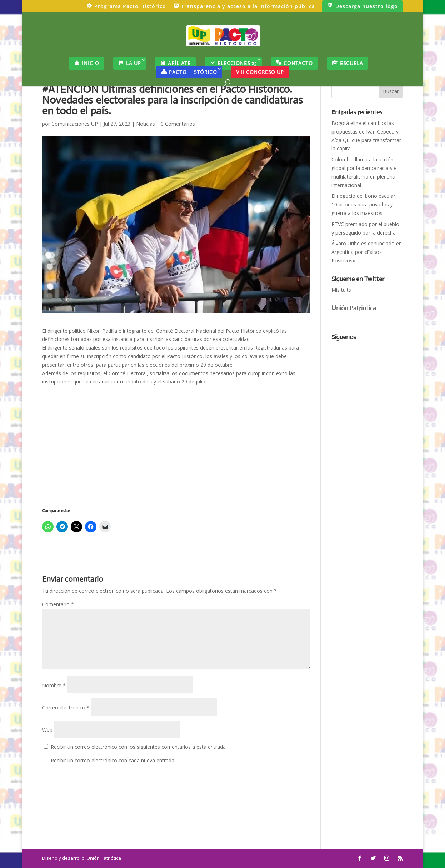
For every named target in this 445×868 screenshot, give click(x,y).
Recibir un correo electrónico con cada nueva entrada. (113, 760)
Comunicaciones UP (75, 124)
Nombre (54, 685)
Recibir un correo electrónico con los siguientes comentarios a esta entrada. (139, 747)
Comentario (58, 604)
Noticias (146, 124)
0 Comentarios (178, 124)
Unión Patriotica (354, 308)
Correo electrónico (66, 708)
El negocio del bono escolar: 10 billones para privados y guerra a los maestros (364, 204)
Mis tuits (341, 290)
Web (47, 730)
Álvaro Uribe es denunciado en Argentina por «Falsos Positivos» (367, 252)
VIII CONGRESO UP (260, 72)
